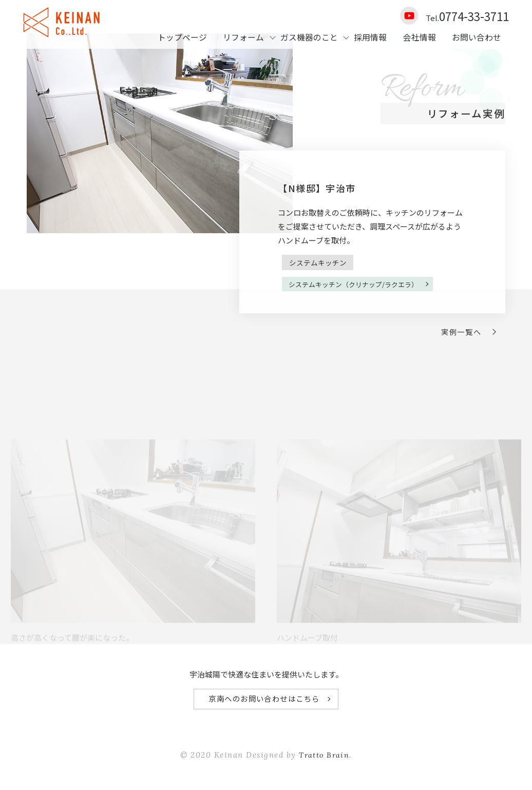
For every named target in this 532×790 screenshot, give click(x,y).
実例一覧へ (459, 334)
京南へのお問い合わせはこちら (264, 703)
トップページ (182, 37)
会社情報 (420, 37)
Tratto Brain (324, 760)
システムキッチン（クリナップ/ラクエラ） (359, 314)
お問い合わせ (477, 37)
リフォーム (243, 37)
